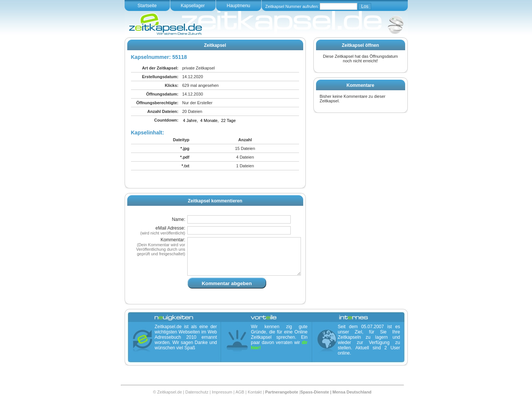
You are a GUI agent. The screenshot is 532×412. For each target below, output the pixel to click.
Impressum (222, 401)
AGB (240, 401)
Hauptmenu (238, 6)
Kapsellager (193, 6)
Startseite (147, 6)
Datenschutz (197, 401)
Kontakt (255, 401)
